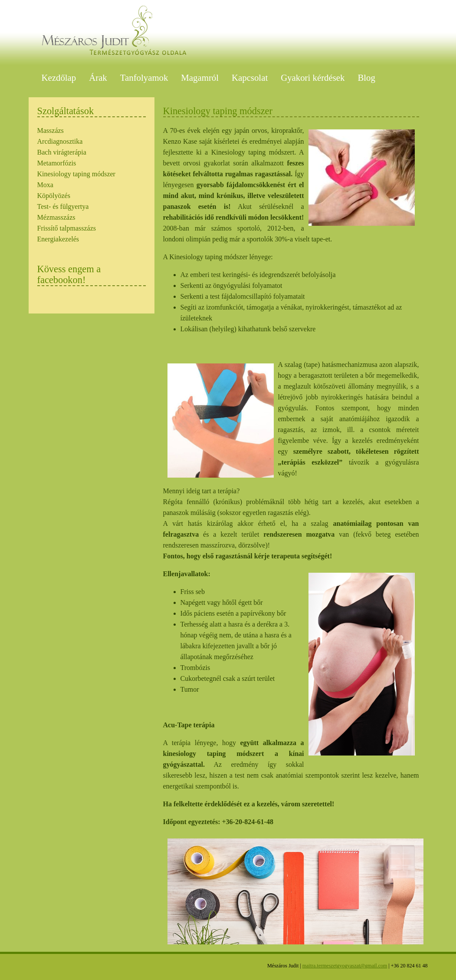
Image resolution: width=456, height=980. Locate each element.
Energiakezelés (58, 239)
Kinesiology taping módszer (76, 174)
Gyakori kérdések (313, 78)
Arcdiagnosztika (60, 141)
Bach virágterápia (62, 152)
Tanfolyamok (144, 78)
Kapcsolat (250, 78)
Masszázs (51, 130)
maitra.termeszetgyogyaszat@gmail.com (345, 966)
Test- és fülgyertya (63, 206)
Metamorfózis (57, 163)
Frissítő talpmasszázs (67, 228)
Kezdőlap (59, 78)
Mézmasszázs (56, 217)
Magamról (200, 78)
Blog (366, 78)
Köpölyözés (54, 196)
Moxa (45, 185)
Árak (98, 78)
